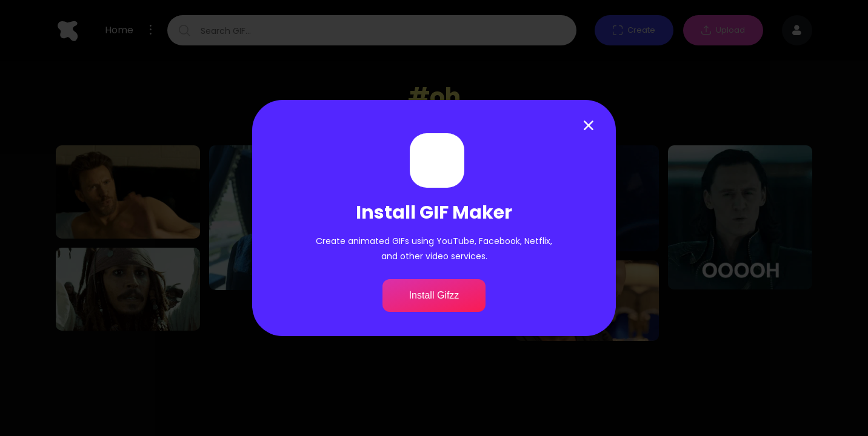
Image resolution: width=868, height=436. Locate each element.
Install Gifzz (434, 295)
